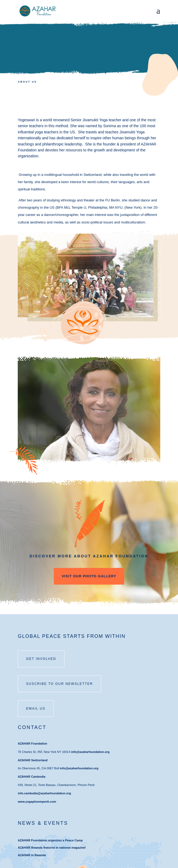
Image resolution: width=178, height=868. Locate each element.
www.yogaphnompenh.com (37, 802)
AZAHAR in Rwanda (32, 855)
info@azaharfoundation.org (90, 752)
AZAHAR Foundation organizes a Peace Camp (50, 840)
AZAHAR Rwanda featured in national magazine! (52, 848)
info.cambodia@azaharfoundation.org (44, 793)
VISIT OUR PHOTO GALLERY (89, 576)
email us (36, 709)
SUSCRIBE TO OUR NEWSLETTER (59, 684)
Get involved (41, 659)
